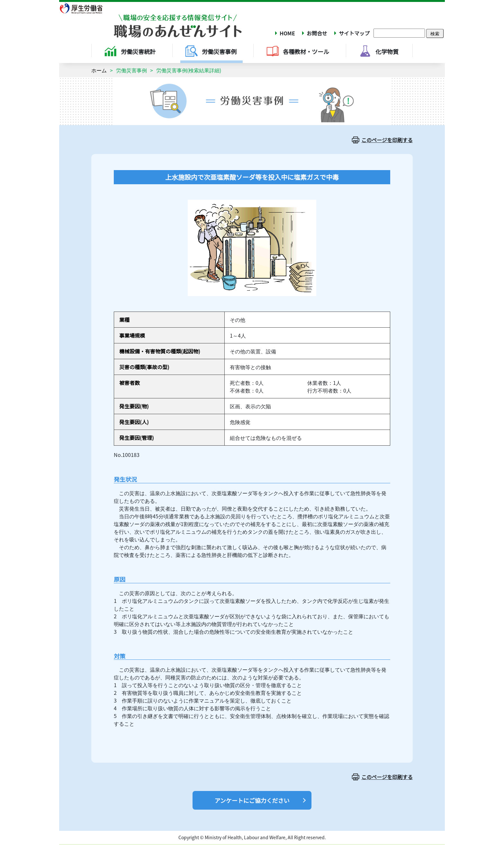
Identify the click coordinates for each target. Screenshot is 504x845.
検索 (435, 33)
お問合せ (317, 33)
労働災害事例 (131, 70)
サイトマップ (354, 33)
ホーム (99, 70)
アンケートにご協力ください (252, 800)
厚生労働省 (85, 8)
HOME (287, 33)
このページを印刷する (387, 140)
